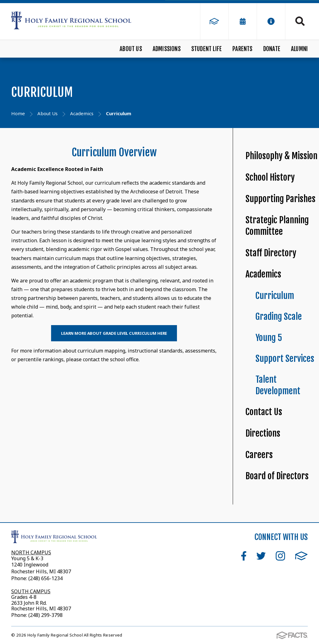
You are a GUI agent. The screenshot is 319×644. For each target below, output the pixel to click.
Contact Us (264, 412)
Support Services (285, 359)
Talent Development (278, 385)
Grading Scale (279, 317)
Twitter (261, 556)
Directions (263, 433)
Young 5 (269, 338)
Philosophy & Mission (281, 156)
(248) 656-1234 (45, 578)
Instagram (280, 556)
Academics (263, 274)
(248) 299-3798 (45, 615)
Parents (242, 49)
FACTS (301, 556)
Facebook (244, 556)
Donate (272, 49)
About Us (131, 49)
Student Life (207, 49)
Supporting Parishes (281, 199)
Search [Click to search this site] (300, 21)
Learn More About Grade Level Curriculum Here (114, 333)
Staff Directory (271, 253)
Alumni (299, 49)
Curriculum (275, 296)
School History (270, 177)
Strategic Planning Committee (277, 226)
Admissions (167, 49)
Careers (259, 455)
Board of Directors (277, 476)
